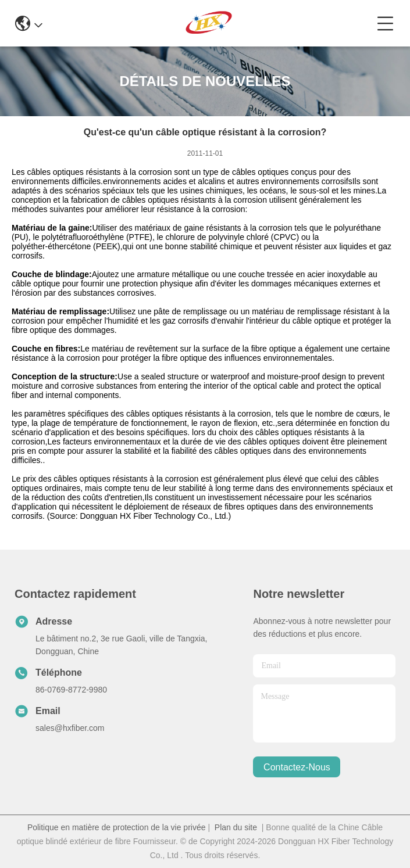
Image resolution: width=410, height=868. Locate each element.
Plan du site (236, 827)
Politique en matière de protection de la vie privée (117, 827)
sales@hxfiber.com (70, 728)
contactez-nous (297, 767)
